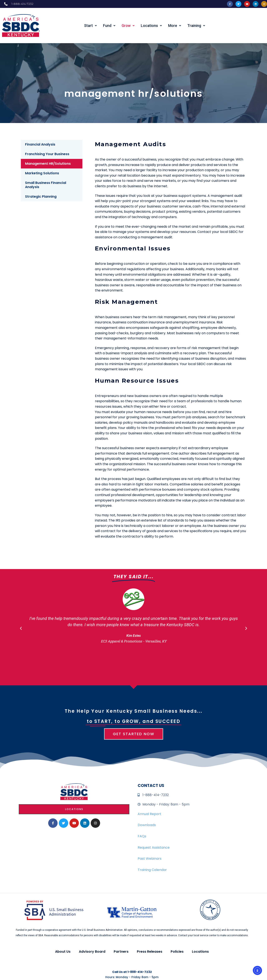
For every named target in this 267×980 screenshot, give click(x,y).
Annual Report (149, 814)
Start (90, 26)
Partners (121, 952)
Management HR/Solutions (48, 164)
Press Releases (150, 952)
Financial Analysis (40, 144)
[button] (21, 628)
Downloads (147, 825)
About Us (63, 952)
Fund (109, 26)
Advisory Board (92, 952)
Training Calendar (152, 870)
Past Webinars (150, 859)
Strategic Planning (41, 197)
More (175, 26)
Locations (151, 26)
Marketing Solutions (42, 173)
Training (196, 26)
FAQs (142, 836)
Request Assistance (154, 847)
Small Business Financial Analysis (46, 185)
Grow (128, 26)
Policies (177, 952)
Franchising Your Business (47, 154)
